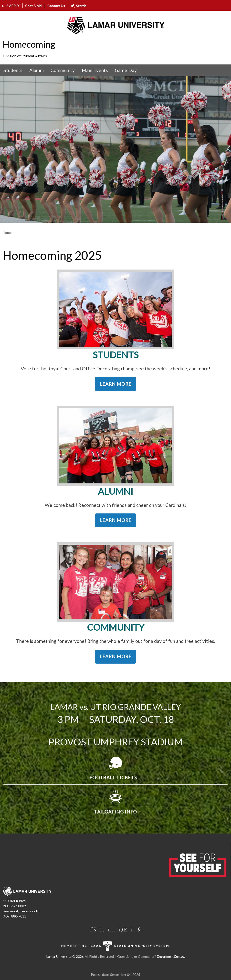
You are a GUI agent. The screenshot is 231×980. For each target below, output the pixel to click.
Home (7, 233)
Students (13, 70)
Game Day (126, 70)
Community (63, 70)
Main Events (95, 70)
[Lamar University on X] (93, 929)
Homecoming (29, 44)
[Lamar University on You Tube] (136, 929)
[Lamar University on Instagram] (112, 929)
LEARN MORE (116, 384)
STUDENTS (116, 355)
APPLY (11, 6)
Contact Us (56, 6)
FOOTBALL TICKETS (113, 777)
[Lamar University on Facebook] (102, 929)
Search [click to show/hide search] (79, 6)
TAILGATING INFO (115, 812)
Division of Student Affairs (25, 56)
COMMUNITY (116, 627)
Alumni (37, 70)
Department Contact (171, 957)
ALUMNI (115, 491)
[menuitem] (13, 70)
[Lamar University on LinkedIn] (123, 929)
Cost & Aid (33, 6)
